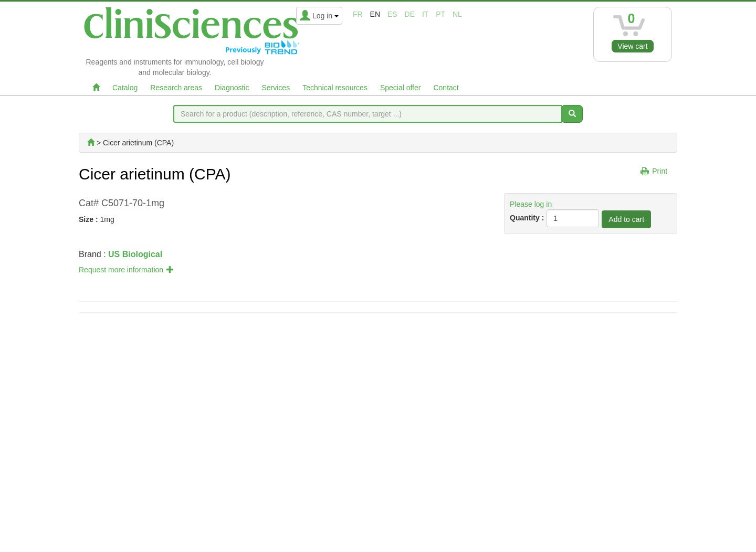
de (410, 14)
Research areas (176, 88)
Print (660, 171)
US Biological (135, 254)
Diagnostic (232, 88)
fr (358, 14)
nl (457, 14)
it (425, 14)
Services (276, 88)
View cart (632, 46)
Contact (446, 88)
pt (440, 14)
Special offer (401, 88)
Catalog (125, 88)
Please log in (531, 204)
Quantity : (527, 218)
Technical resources (335, 88)
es (392, 14)
